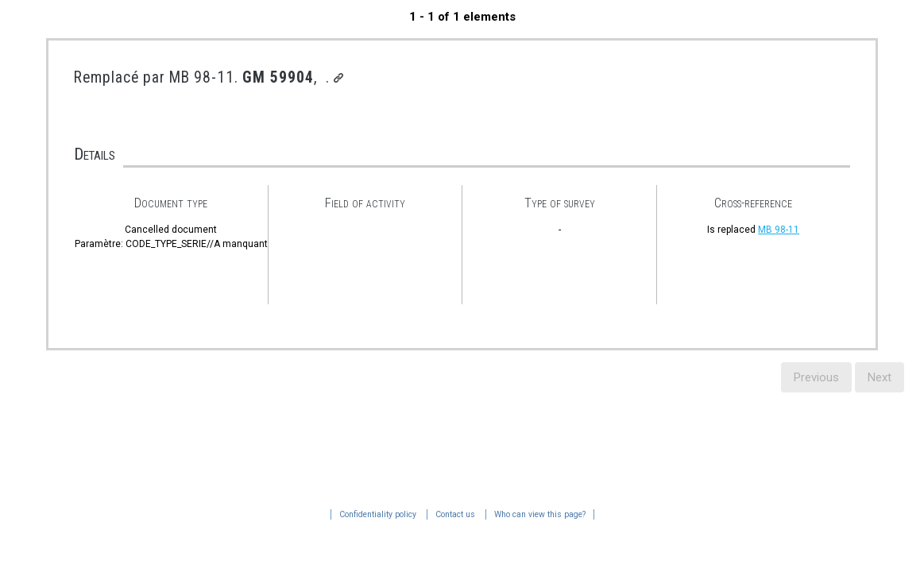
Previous (816, 377)
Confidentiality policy (47, 514)
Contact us (125, 514)
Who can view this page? (209, 514)
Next (880, 377)
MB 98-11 (779, 230)
